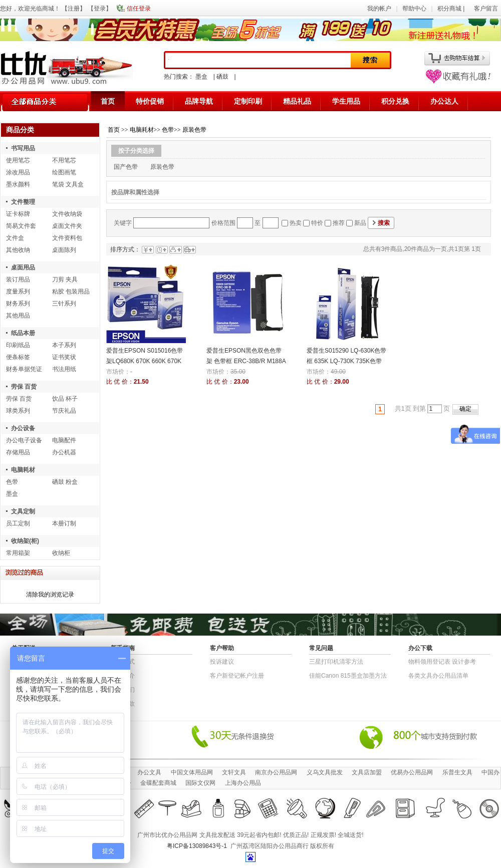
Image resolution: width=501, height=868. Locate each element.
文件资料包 (67, 238)
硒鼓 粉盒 (65, 482)
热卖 (296, 223)
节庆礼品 (64, 411)
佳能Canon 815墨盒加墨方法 (348, 676)
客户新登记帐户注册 (237, 676)
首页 (108, 101)
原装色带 (194, 130)
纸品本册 (23, 333)
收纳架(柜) (25, 541)
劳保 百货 (24, 387)
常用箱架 (18, 553)
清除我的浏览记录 (50, 595)
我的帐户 (379, 9)
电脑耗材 (23, 470)
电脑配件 (64, 440)
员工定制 (18, 523)
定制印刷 (248, 101)
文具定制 (23, 511)
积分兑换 (395, 101)
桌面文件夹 (67, 226)
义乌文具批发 (325, 772)
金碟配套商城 (158, 783)
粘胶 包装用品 (71, 292)
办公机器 (64, 452)
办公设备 (23, 428)
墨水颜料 (18, 184)
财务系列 (18, 304)
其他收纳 (18, 250)
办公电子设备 (24, 440)
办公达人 (444, 101)
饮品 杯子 (65, 399)
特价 (317, 223)
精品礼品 (297, 101)
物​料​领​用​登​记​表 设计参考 (442, 662)
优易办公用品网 (412, 772)
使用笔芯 (18, 160)
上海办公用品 (243, 783)
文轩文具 (234, 772)
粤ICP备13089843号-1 (197, 846)
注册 (74, 9)
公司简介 (123, 676)
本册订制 (64, 523)
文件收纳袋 (67, 214)
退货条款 (123, 704)
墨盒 (201, 77)
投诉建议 (222, 662)
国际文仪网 (200, 783)
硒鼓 (222, 77)
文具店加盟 (367, 772)
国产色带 (126, 167)
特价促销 (150, 101)
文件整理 (23, 202)
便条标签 (18, 357)
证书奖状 (64, 357)
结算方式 (123, 662)
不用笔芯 (64, 160)
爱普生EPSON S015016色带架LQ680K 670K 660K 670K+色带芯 (145, 361)
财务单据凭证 (24, 369)
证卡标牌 (18, 214)
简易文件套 (21, 226)
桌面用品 (23, 267)
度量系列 (18, 292)
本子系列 (64, 345)
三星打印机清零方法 (336, 662)
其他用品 (18, 316)
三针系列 (64, 304)
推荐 (339, 223)
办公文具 (149, 772)
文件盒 (15, 238)
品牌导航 (199, 101)
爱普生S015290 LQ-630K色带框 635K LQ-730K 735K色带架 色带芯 (346, 361)
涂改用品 (18, 172)
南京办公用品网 (276, 772)
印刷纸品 (18, 345)
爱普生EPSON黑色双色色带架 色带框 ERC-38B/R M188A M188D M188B (246, 361)
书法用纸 (64, 369)
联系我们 (123, 690)
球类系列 (18, 411)
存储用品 (18, 452)
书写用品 (23, 148)
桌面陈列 (64, 250)
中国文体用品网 (192, 772)
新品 (360, 223)
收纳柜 (61, 553)
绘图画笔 (64, 172)
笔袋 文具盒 (68, 184)
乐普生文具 (457, 772)
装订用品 (18, 279)
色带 (12, 482)
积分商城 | (452, 9)
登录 (100, 9)
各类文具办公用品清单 (438, 676)
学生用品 (346, 101)
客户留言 (486, 9)
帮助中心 (414, 9)
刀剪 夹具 (65, 279)
